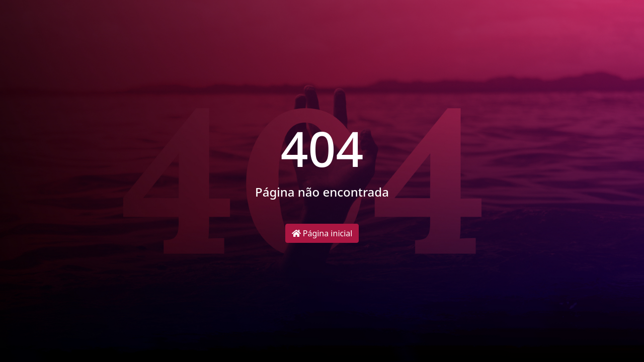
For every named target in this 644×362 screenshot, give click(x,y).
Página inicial (322, 233)
